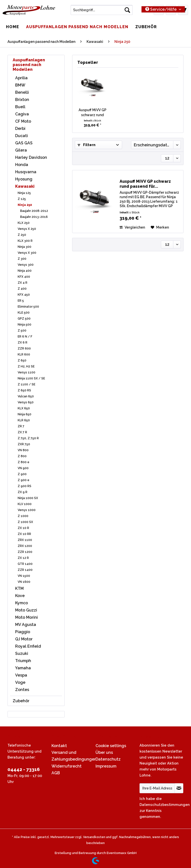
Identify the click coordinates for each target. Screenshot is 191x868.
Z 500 (22, 331)
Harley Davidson (31, 157)
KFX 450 (24, 295)
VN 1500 (24, 576)
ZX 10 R (23, 528)
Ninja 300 (24, 247)
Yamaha (23, 668)
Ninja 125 (24, 193)
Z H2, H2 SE (26, 366)
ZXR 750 (24, 444)
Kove (20, 596)
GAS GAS (24, 143)
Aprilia (21, 78)
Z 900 (22, 474)
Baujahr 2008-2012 (34, 211)
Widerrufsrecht (67, 766)
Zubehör (21, 701)
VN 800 (23, 450)
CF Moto (23, 121)
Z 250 (22, 235)
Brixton (22, 100)
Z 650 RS (24, 390)
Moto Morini (26, 617)
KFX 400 (24, 277)
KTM (19, 588)
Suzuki (22, 653)
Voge (20, 682)
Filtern (87, 145)
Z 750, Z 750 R (28, 438)
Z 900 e (24, 480)
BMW (20, 85)
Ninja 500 (24, 325)
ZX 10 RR (24, 534)
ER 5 (21, 301)
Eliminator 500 (28, 307)
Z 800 (22, 456)
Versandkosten (94, 837)
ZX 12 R (23, 558)
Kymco (22, 603)
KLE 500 (24, 313)
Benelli (22, 92)
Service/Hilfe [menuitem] (161, 9)
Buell (20, 107)
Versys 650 (26, 402)
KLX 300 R (25, 241)
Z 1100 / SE (26, 384)
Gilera (21, 150)
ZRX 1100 (25, 540)
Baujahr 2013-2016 (34, 217)
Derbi (20, 129)
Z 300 (22, 259)
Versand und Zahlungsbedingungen (72, 756)
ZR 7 (21, 426)
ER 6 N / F (25, 337)
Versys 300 (26, 265)
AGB (56, 773)
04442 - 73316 (24, 769)
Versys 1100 (26, 372)
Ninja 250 (25, 205)
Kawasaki (25, 186)
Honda (22, 165)
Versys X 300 (27, 253)
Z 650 (22, 360)
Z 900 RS (24, 486)
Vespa (21, 675)
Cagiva (22, 114)
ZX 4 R (23, 283)
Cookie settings (111, 746)
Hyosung (24, 179)
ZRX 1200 (25, 546)
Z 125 (22, 199)
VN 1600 (24, 582)
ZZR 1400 (25, 570)
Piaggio (23, 632)
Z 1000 (23, 516)
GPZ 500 (24, 319)
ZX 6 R (23, 343)
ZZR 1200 (25, 552)
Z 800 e (24, 462)
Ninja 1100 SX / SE (31, 378)
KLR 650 (24, 420)
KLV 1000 (25, 504)
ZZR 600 (24, 348)
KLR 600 (24, 354)
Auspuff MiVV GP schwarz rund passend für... (93, 113)
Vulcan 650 (26, 396)
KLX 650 (24, 408)
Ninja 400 (25, 271)
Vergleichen (132, 227)
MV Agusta (26, 625)
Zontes (22, 690)
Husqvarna (26, 172)
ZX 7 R (22, 432)
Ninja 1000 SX (28, 498)
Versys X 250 (27, 229)
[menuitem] (102, 12)
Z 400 (22, 289)
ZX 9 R (23, 492)
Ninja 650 (24, 414)
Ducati (22, 136)
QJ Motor (24, 639)
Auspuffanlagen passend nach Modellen (29, 65)
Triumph (23, 661)
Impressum (106, 766)
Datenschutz (108, 759)
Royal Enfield (28, 646)
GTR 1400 (25, 564)
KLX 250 (24, 223)
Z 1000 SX (25, 522)
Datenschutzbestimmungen (165, 805)
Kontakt (59, 746)
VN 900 (23, 468)
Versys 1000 (27, 510)
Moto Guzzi (26, 610)
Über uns (104, 752)
